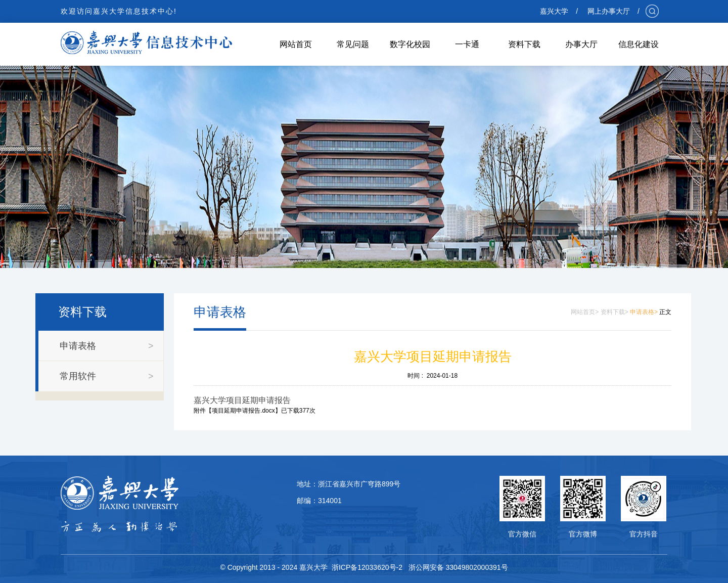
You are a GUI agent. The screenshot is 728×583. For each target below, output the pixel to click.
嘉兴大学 (554, 11)
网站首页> (585, 312)
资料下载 (524, 44)
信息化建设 (639, 44)
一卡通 (467, 44)
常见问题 (353, 44)
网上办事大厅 (609, 11)
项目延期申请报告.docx (243, 411)
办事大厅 (581, 44)
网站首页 (296, 44)
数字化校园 (410, 44)
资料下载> (615, 312)
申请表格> (644, 312)
